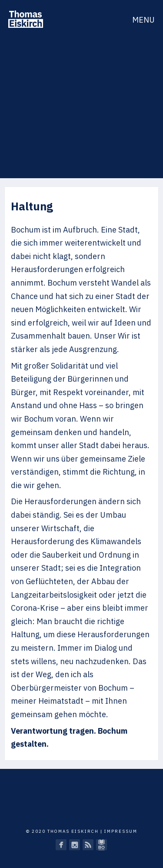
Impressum (121, 831)
